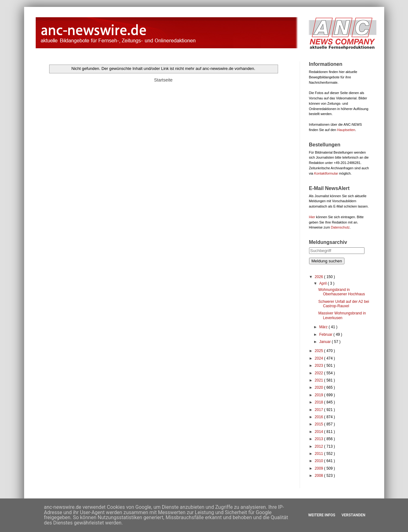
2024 (319, 358)
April (323, 283)
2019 (319, 395)
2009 (319, 468)
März (324, 327)
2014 (319, 432)
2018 (319, 402)
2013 (319, 439)
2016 (319, 417)
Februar (326, 334)
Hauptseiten (346, 130)
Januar (325, 342)
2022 (319, 373)
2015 (319, 424)
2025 (319, 351)
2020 (319, 387)
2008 (319, 476)
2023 (319, 366)
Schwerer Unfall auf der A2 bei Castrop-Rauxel (343, 304)
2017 (319, 410)
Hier (312, 217)
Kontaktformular (326, 173)
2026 (319, 277)
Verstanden (354, 515)
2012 (319, 446)
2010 (319, 461)
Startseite (163, 80)
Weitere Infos (322, 515)
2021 (319, 380)
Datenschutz (340, 227)
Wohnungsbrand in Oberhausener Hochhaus (341, 292)
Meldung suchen (327, 261)
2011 (319, 454)
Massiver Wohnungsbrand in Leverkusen (342, 315)
